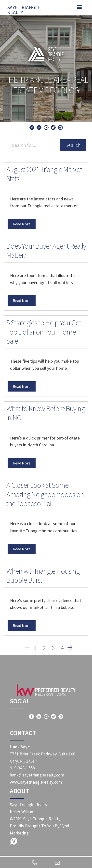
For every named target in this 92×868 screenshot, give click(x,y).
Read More (22, 224)
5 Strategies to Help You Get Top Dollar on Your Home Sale (44, 332)
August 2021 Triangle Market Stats (44, 174)
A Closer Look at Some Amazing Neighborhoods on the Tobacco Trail (45, 494)
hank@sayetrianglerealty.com (37, 775)
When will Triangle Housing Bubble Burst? (43, 576)
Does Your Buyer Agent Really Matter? (46, 251)
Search (73, 145)
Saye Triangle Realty (24, 9)
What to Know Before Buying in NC (46, 413)
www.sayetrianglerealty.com (36, 782)
